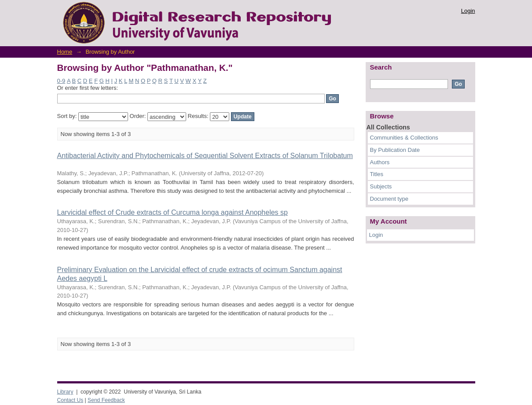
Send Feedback (106, 400)
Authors (380, 162)
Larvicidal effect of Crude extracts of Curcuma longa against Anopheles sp (172, 212)
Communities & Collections (404, 138)
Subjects (381, 186)
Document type (389, 199)
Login (468, 11)
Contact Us (70, 400)
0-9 (61, 81)
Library (65, 392)
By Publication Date (395, 150)
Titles (377, 174)
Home (65, 52)
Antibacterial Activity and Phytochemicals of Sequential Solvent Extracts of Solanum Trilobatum (205, 156)
